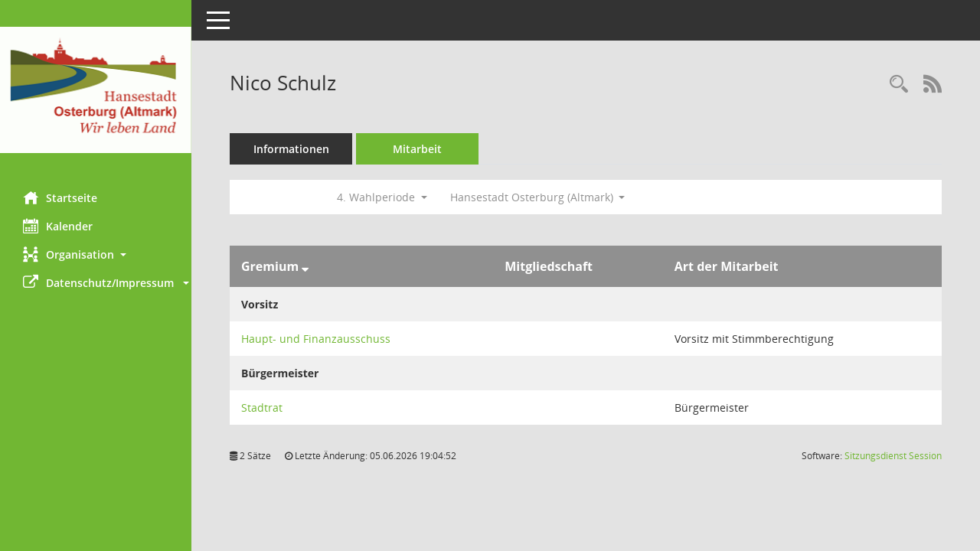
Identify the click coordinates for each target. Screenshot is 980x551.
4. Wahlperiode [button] (382, 197)
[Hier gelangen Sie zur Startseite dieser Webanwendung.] (96, 90)
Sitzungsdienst (893, 456)
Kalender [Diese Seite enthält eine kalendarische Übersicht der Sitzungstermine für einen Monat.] (58, 226)
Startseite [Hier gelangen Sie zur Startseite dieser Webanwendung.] (60, 197)
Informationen (291, 149)
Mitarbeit (417, 149)
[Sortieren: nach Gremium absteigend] (305, 266)
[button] (96, 254)
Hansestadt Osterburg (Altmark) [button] (538, 197)
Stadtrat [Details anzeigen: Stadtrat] (262, 408)
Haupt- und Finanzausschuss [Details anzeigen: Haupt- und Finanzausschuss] (316, 339)
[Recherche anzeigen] (899, 85)
